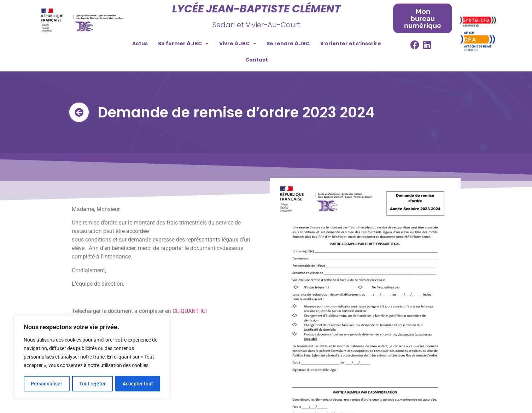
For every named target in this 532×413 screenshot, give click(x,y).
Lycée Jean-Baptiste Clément (256, 9)
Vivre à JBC (238, 43)
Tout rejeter (92, 384)
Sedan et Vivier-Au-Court (256, 25)
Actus (140, 43)
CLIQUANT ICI (190, 311)
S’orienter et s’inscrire (351, 43)
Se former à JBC (183, 43)
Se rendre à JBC (288, 43)
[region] (92, 357)
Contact (257, 60)
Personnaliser (46, 384)
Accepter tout (138, 384)
